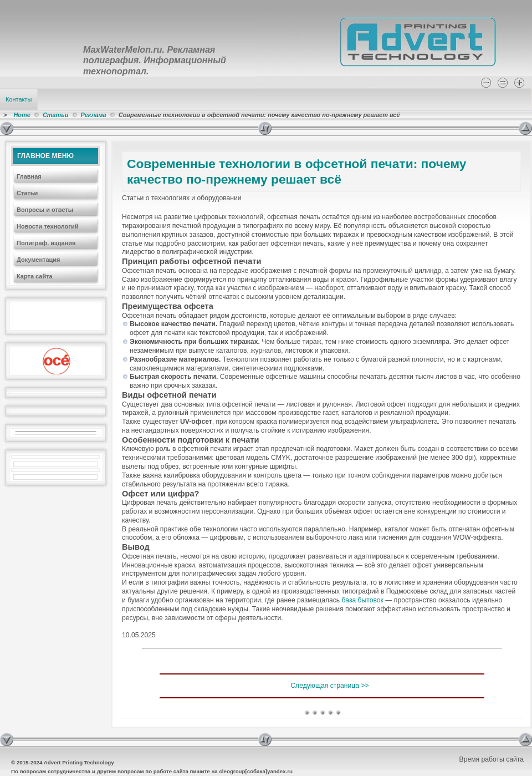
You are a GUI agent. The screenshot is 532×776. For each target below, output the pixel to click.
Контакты (19, 99)
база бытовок (363, 600)
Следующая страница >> (329, 686)
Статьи (56, 115)
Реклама (94, 115)
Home (22, 115)
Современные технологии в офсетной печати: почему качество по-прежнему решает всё (297, 171)
